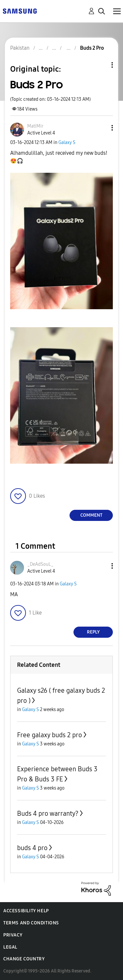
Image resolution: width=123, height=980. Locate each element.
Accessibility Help (26, 911)
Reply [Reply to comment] (93, 632)
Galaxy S (67, 143)
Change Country (24, 959)
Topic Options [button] (101, 65)
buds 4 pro (32, 848)
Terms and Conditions (31, 923)
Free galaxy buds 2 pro (50, 735)
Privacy (13, 935)
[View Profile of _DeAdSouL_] (40, 564)
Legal (10, 947)
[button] (101, 128)
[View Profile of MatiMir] (35, 126)
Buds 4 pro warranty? (48, 813)
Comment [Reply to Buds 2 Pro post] (91, 515)
